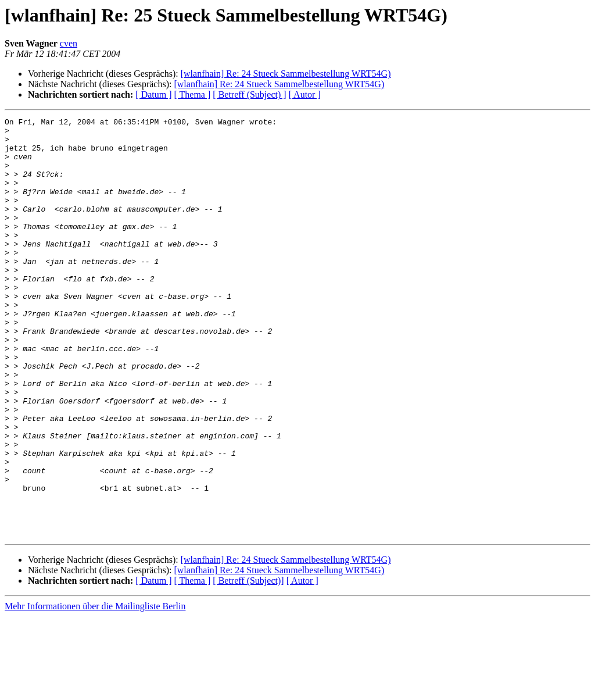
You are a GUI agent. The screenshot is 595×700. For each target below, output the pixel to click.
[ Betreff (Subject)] (248, 664)
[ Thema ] (193, 94)
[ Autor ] (305, 94)
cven (69, 43)
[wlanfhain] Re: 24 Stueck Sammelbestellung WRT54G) (286, 74)
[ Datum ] (153, 94)
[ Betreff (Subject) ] (249, 94)
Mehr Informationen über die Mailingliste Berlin (95, 690)
